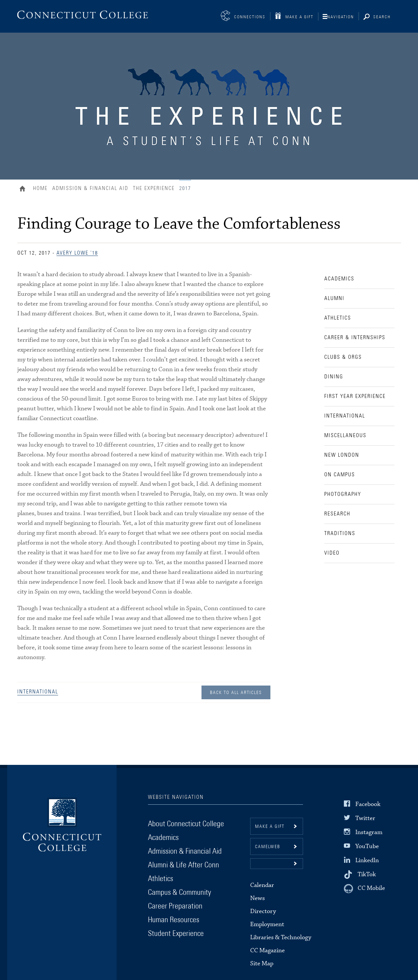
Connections (250, 17)
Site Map (262, 964)
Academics (163, 838)
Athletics (161, 879)
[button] (277, 864)
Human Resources (174, 920)
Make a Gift (299, 17)
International (38, 692)
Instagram (369, 832)
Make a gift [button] (270, 827)
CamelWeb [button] (268, 847)
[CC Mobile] (364, 889)
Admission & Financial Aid (90, 188)
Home (24, 189)
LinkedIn (367, 860)
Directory (263, 911)
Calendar (262, 885)
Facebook (368, 804)
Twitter (365, 818)
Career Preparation (175, 906)
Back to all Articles (236, 693)
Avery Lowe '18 (77, 253)
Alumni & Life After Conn (184, 865)
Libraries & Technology (281, 937)
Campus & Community (179, 893)
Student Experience (176, 934)
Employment (267, 924)
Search (382, 17)
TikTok (367, 874)
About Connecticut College (186, 824)
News (257, 898)
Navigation (341, 17)
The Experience (154, 188)
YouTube (367, 846)
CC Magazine (267, 950)
